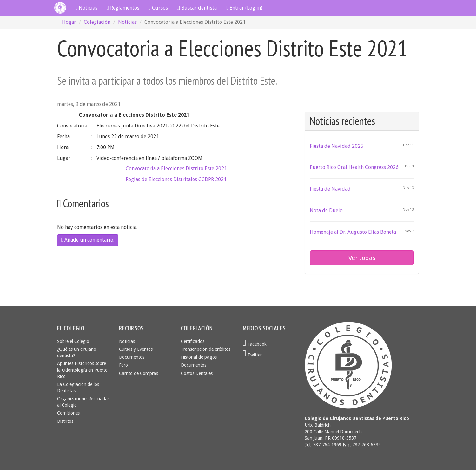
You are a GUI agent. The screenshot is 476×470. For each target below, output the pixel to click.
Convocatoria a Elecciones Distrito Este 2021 (176, 169)
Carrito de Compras (139, 373)
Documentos (132, 357)
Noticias (86, 8)
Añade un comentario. (88, 240)
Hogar (69, 22)
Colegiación (97, 22)
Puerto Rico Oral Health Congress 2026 (354, 167)
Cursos (158, 8)
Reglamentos (123, 8)
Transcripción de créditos (206, 349)
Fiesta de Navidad (330, 189)
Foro (123, 365)
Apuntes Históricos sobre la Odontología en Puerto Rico (82, 370)
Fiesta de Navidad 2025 (337, 146)
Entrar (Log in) (244, 8)
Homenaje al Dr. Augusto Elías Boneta (353, 232)
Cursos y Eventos (136, 349)
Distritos (65, 421)
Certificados (193, 341)
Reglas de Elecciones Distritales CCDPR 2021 (176, 179)
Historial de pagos (199, 357)
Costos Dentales (197, 373)
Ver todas (362, 258)
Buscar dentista (197, 8)
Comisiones (68, 413)
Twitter (252, 355)
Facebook (255, 344)
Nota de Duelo (326, 210)
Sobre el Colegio (73, 341)
